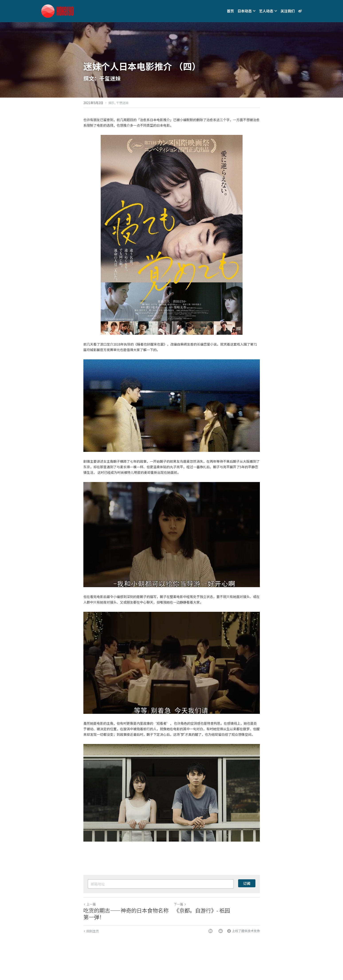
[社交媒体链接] (300, 11)
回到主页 (91, 931)
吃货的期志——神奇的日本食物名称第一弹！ (126, 914)
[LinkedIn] (210, 931)
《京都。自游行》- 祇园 (202, 910)
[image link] (57, 11)
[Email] (221, 931)
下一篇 (180, 904)
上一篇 (90, 904)
